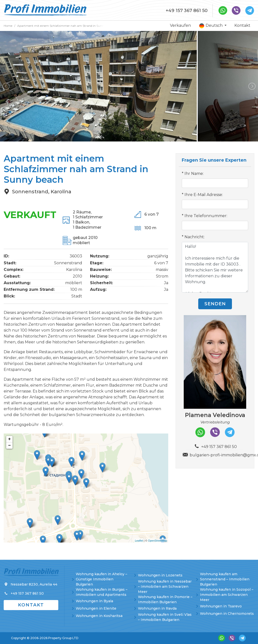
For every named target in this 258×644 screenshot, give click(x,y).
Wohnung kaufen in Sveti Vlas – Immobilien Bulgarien (165, 617)
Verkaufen (180, 25)
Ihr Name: (194, 174)
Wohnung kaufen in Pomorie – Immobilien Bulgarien (165, 599)
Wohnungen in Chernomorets (227, 614)
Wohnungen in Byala (94, 601)
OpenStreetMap (158, 541)
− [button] (9, 446)
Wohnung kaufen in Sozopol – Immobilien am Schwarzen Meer (227, 595)
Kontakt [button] (31, 605)
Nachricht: (195, 237)
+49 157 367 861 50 (187, 11)
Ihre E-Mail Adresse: (204, 195)
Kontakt (242, 25)
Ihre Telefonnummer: (206, 216)
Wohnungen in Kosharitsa (99, 616)
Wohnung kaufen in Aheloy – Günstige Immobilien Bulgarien (101, 579)
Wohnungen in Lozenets (160, 575)
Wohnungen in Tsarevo (221, 606)
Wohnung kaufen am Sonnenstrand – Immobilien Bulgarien (225, 579)
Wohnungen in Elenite (96, 608)
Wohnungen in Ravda (157, 608)
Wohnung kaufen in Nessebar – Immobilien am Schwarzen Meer (165, 587)
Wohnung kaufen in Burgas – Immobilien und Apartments (102, 592)
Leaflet (139, 541)
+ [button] (9, 439)
